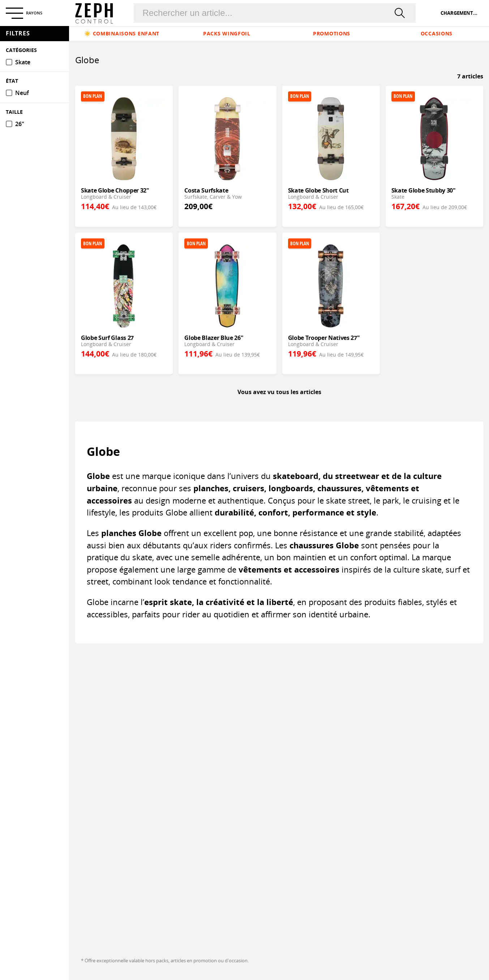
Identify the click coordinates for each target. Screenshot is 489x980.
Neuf (22, 93)
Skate (23, 62)
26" (20, 124)
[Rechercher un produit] (266, 13)
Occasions (437, 33)
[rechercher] (401, 13)
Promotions (332, 33)
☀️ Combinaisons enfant (122, 33)
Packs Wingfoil (227, 33)
